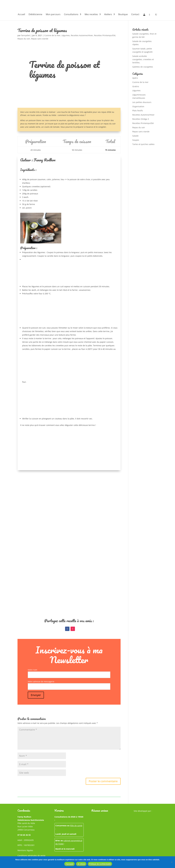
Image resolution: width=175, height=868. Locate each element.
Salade (135, 136)
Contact (135, 15)
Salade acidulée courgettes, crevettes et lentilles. (143, 59)
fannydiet (26, 35)
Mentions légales (25, 850)
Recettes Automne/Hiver (82, 35)
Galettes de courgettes (143, 67)
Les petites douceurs (142, 102)
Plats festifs (138, 111)
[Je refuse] (172, 862)
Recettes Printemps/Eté (105, 35)
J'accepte (70, 864)
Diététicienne (35, 15)
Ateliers (108, 15)
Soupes (136, 140)
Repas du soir (24, 39)
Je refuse (81, 864)
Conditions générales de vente (31, 856)
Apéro (135, 78)
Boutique (123, 15)
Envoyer (36, 695)
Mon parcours (53, 15)
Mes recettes (91, 15)
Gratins (136, 86)
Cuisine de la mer (52, 35)
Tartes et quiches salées (143, 144)
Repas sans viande (40, 39)
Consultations (71, 15)
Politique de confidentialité (100, 864)
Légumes (66, 35)
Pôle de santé (76, 826)
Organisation (138, 106)
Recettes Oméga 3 (141, 119)
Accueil (21, 15)
